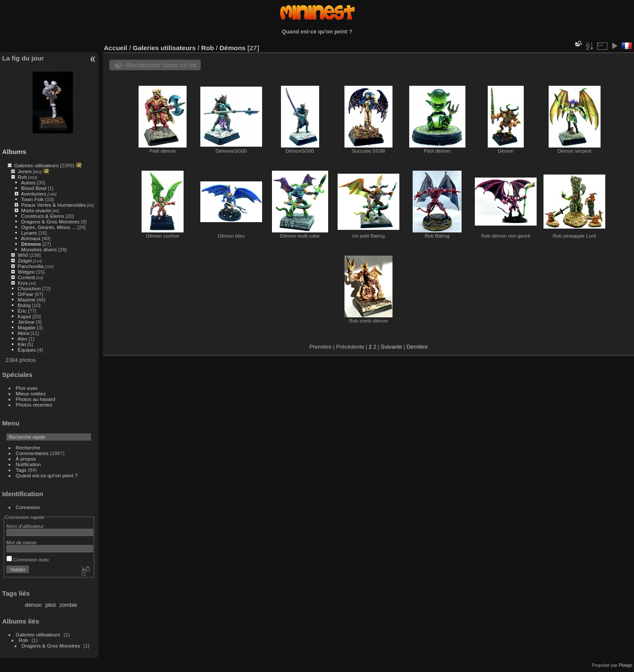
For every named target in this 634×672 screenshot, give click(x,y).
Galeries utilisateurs (36, 165)
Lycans (29, 233)
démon (33, 605)
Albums (14, 152)
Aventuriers (34, 194)
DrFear (26, 294)
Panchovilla (30, 266)
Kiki (22, 344)
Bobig (24, 305)
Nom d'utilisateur (25, 526)
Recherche (28, 447)
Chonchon (29, 288)
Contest (26, 277)
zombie (68, 605)
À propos (26, 459)
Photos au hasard (36, 399)
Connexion (28, 507)
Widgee (26, 272)
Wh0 (23, 255)
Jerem (25, 171)
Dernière (417, 347)
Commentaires (32, 453)
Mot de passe (22, 542)
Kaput (24, 316)
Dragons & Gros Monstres (50, 221)
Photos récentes (34, 405)
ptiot (51, 605)
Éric (22, 311)
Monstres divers (39, 249)
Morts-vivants (36, 210)
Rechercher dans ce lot (161, 65)
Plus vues (27, 388)
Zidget (25, 261)
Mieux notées (31, 393)
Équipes (27, 350)
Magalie (26, 327)
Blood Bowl (34, 188)
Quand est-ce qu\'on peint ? (47, 475)
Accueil (116, 48)
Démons (31, 244)
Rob (22, 177)
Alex (23, 339)
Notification (28, 464)
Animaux (31, 238)
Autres (28, 182)
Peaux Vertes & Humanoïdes (53, 205)
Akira (23, 333)
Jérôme (26, 322)
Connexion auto (28, 559)
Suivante (392, 347)
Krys (23, 283)
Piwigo (626, 665)
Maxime (26, 300)
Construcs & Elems (42, 216)
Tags (21, 470)
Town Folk (32, 199)
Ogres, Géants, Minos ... (48, 227)
